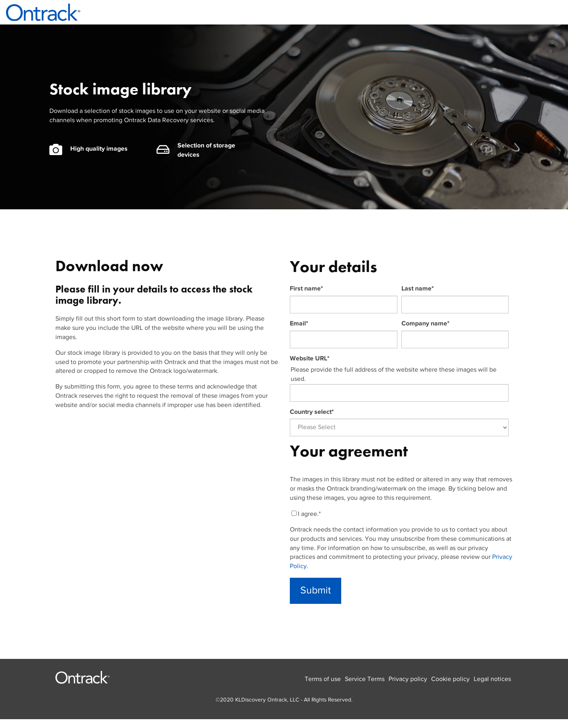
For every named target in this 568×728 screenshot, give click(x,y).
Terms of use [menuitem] (323, 679)
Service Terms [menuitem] (365, 679)
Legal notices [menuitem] (492, 679)
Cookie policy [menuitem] (450, 679)
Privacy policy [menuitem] (408, 679)
